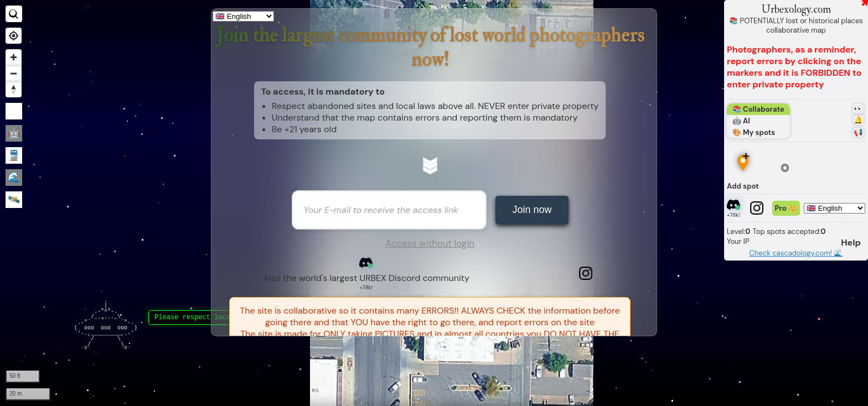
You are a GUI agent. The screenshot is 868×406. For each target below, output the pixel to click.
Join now (532, 210)
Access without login (430, 243)
